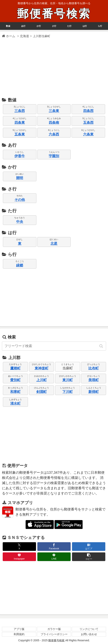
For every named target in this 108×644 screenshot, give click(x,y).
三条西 (20, 111)
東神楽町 (42, 368)
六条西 (54, 134)
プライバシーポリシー (54, 634)
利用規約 (19, 634)
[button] (101, 346)
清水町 (15, 403)
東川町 (68, 380)
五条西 (88, 123)
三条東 (54, 111)
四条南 (54, 123)
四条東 (20, 123)
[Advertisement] (54, 67)
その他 (20, 200)
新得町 (94, 392)
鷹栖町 (15, 368)
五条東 (20, 134)
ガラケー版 (54, 629)
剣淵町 (42, 392)
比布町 (94, 368)
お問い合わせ (89, 634)
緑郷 (20, 265)
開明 (20, 178)
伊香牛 (20, 156)
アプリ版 (19, 629)
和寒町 (15, 392)
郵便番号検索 (54, 14)
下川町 (68, 392)
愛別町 (15, 380)
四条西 (88, 111)
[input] (54, 346)
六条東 (88, 134)
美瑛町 (94, 380)
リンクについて (89, 629)
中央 (20, 222)
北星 (54, 244)
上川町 (42, 380)
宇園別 (54, 156)
